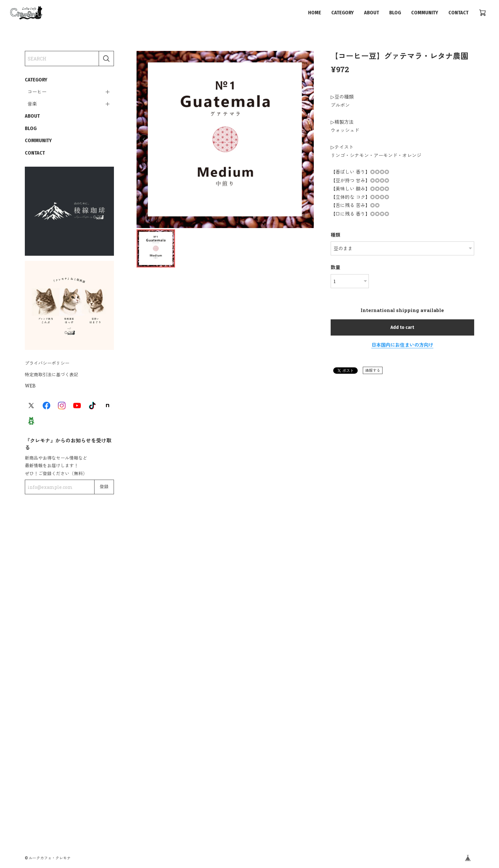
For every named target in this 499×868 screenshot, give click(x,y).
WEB (30, 386)
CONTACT (458, 13)
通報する (373, 370)
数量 (335, 267)
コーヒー (37, 92)
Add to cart (402, 327)
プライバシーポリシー (47, 363)
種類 (335, 235)
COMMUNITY (425, 13)
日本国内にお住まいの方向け (402, 345)
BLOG (395, 13)
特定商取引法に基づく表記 (52, 375)
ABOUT (372, 13)
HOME (315, 13)
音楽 (32, 104)
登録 (104, 487)
